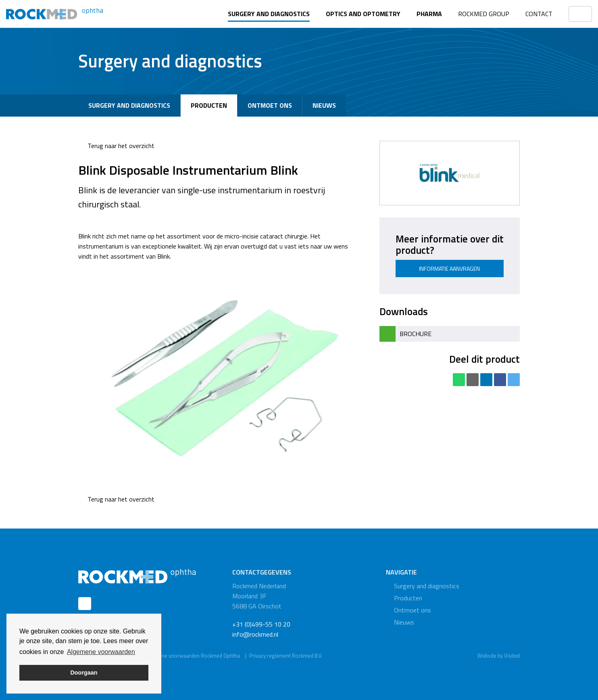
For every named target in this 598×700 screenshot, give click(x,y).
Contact (539, 14)
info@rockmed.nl (255, 634)
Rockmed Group (484, 14)
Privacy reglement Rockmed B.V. (286, 656)
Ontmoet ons (270, 105)
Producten (209, 105)
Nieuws (324, 105)
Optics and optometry (363, 14)
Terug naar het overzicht (116, 146)
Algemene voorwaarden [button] (101, 652)
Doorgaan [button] (84, 673)
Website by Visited (499, 656)
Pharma (429, 14)
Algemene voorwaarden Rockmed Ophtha (192, 656)
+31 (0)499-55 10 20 (261, 624)
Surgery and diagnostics (269, 14)
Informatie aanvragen (449, 269)
